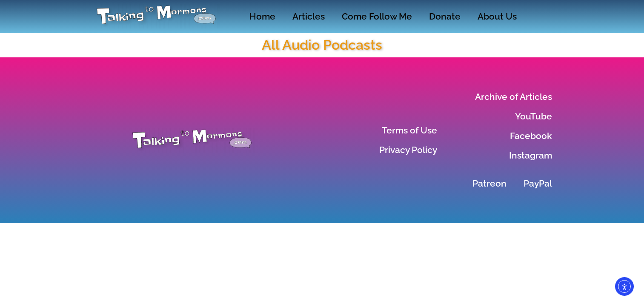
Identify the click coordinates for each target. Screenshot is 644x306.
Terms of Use (409, 130)
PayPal (538, 183)
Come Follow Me (377, 16)
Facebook (531, 136)
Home (262, 16)
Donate (445, 16)
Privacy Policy (408, 150)
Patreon (489, 183)
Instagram (531, 155)
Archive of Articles (514, 97)
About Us (497, 16)
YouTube (534, 116)
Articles (309, 16)
